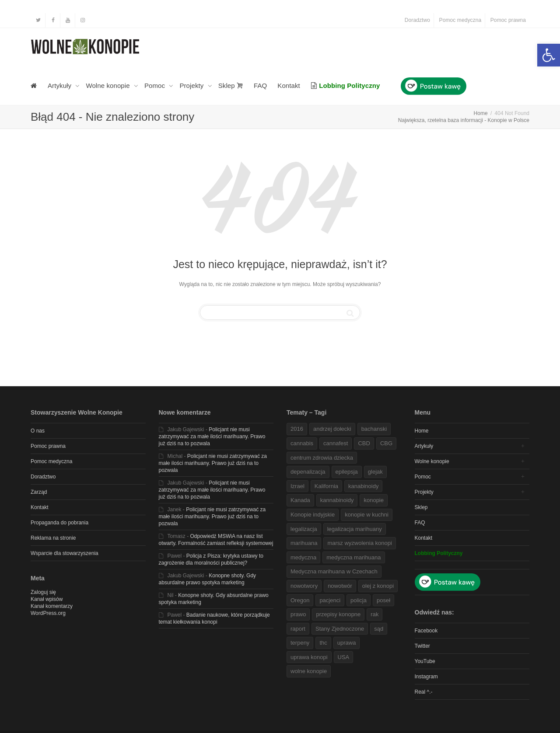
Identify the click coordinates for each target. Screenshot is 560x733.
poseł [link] (383, 600)
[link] (549, 55)
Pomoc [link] (156, 86)
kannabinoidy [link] (337, 500)
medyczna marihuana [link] (353, 557)
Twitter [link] (422, 646)
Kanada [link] (300, 500)
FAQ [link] (260, 86)
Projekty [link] (192, 86)
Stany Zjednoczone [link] (340, 629)
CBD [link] (364, 443)
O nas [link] (38, 431)
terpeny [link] (300, 643)
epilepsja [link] (347, 472)
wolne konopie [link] (309, 671)
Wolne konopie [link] (109, 86)
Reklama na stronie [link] (53, 538)
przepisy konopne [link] (338, 614)
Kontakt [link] (289, 86)
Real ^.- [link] (424, 692)
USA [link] (344, 657)
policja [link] (359, 600)
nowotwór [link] (340, 586)
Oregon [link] (300, 600)
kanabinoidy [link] (363, 486)
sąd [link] (379, 629)
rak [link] (374, 614)
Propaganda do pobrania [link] (59, 523)
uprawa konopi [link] (309, 657)
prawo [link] (298, 614)
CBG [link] (386, 443)
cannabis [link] (302, 443)
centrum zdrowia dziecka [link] (322, 458)
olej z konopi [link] (378, 586)
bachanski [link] (374, 429)
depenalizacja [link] (308, 472)
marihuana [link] (304, 543)
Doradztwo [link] (417, 20)
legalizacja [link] (304, 529)
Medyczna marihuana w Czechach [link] (334, 571)
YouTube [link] (425, 661)
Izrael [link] (297, 486)
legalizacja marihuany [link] (355, 529)
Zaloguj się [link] (43, 592)
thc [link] (323, 643)
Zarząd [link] (39, 492)
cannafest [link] (336, 443)
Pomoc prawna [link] (508, 20)
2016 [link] (297, 429)
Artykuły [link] (60, 86)
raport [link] (298, 629)
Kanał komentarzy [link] (52, 606)
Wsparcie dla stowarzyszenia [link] (65, 553)
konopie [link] (374, 500)
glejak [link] (375, 472)
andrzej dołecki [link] (332, 429)
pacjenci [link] (330, 600)
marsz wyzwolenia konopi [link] (359, 543)
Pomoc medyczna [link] (460, 20)
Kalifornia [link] (326, 486)
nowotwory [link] (304, 586)
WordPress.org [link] (48, 613)
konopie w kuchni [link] (367, 515)
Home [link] (422, 431)
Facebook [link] (426, 631)
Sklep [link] (231, 86)
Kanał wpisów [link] (47, 599)
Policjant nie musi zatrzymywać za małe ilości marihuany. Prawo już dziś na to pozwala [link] (212, 436)
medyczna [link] (303, 557)
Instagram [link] (426, 677)
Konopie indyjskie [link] (313, 515)
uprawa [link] (347, 643)
